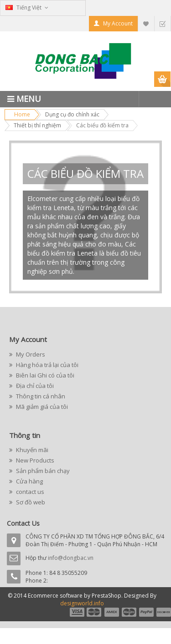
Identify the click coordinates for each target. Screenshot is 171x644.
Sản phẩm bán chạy (42, 471)
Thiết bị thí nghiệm (37, 125)
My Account (118, 23)
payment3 (112, 612)
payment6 (163, 612)
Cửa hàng (29, 481)
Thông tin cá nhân (40, 396)
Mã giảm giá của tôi (41, 407)
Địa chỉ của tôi (34, 386)
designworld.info (82, 603)
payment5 (146, 612)
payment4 (130, 612)
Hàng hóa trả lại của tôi (47, 365)
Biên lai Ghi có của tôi (44, 375)
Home (22, 114)
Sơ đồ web (30, 502)
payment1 (77, 612)
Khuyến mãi (31, 450)
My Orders (30, 354)
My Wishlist (146, 23)
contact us (29, 492)
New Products (34, 460)
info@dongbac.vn (71, 558)
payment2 (94, 612)
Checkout (162, 23)
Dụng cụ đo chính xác (72, 114)
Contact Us (23, 523)
